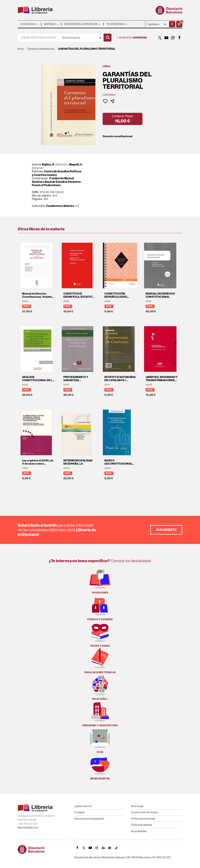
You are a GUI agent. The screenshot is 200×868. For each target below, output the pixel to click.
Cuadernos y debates (60, 206)
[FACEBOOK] (179, 38)
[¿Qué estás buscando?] (39, 38)
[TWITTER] (160, 38)
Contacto (80, 812)
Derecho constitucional (118, 136)
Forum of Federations (46, 185)
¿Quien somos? (83, 806)
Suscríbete (166, 530)
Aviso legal (137, 806)
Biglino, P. (48, 164)
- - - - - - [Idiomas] (157, 24)
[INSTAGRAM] (173, 38)
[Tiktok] (116, 848)
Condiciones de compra (145, 812)
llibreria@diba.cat (28, 828)
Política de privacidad (143, 819)
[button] (179, 24)
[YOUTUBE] (166, 38)
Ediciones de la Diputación (89, 819)
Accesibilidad (139, 831)
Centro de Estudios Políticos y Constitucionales (57, 173)
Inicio (21, 49)
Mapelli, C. (76, 164)
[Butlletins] (110, 848)
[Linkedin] (103, 848)
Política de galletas (142, 825)
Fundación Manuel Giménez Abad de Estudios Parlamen (56, 180)
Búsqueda (132, 38)
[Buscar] (108, 38)
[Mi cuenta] (172, 24)
